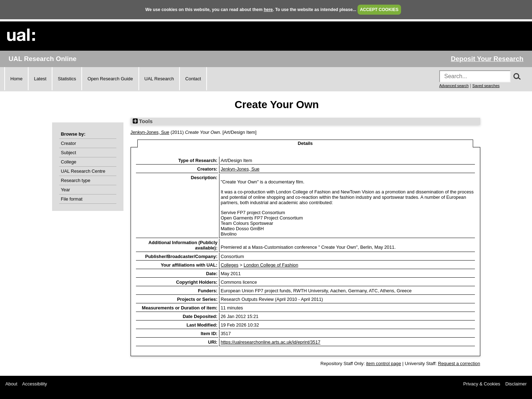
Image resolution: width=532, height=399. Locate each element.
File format (72, 199)
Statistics (67, 79)
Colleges (229, 265)
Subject (69, 153)
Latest (40, 79)
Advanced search (454, 86)
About (11, 384)
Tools (143, 121)
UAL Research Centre (83, 171)
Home (16, 79)
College (69, 162)
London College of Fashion (271, 265)
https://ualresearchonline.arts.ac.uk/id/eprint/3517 (270, 342)
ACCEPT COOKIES (379, 10)
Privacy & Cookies (482, 384)
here (268, 10)
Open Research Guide (110, 79)
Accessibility (35, 384)
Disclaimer (516, 384)
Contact (193, 79)
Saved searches (486, 86)
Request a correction (459, 363)
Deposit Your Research (487, 59)
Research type (76, 180)
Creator (69, 143)
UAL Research (159, 79)
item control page (384, 363)
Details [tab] (305, 143)
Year (66, 190)
